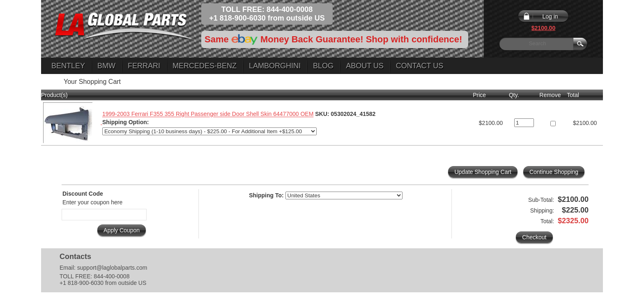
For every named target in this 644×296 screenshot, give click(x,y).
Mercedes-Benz (205, 66)
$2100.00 (543, 28)
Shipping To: (266, 195)
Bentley (68, 66)
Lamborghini (275, 66)
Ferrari (144, 66)
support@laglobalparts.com (112, 268)
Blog (323, 66)
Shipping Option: (126, 122)
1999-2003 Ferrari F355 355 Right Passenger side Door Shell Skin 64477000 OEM (208, 114)
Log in (550, 16)
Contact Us (420, 66)
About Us (365, 66)
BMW (106, 66)
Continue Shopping (554, 172)
